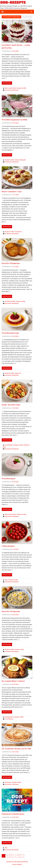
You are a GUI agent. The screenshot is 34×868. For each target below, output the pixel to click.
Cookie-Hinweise (17, 864)
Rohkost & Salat (19, 649)
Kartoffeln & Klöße (10, 301)
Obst (6, 579)
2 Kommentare (9, 719)
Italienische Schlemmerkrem (13, 814)
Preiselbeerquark (9, 478)
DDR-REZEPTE (13, 2)
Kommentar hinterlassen (12, 90)
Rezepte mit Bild (22, 88)
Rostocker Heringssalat (11, 611)
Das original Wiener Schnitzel (14, 681)
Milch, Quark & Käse (10, 88)
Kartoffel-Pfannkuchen (11, 263)
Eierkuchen (8, 782)
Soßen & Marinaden (20, 160)
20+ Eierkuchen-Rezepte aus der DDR (17, 748)
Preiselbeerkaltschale (11, 333)
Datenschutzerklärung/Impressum (17, 861)
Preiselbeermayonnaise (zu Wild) (15, 120)
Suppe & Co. (18, 373)
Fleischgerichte (9, 717)
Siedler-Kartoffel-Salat (11, 405)
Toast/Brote (18, 232)
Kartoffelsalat (9, 445)
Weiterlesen (7, 83)
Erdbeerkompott (9, 546)
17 (18, 855)
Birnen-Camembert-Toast (12, 191)
